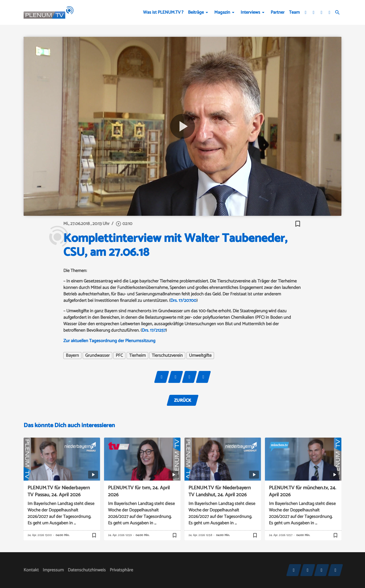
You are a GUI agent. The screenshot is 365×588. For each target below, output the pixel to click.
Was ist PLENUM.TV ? (163, 12)
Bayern (72, 356)
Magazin (222, 12)
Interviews (250, 12)
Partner (278, 12)
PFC (119, 356)
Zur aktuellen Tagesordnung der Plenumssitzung (109, 341)
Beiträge (196, 12)
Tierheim (137, 356)
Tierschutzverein (167, 356)
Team (294, 12)
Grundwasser (97, 356)
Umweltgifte (200, 356)
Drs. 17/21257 (154, 330)
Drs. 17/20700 (183, 301)
